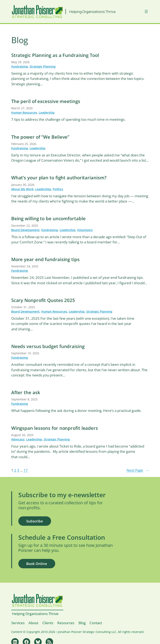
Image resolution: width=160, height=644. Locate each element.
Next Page (138, 470)
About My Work (22, 189)
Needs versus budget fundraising (48, 346)
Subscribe (35, 521)
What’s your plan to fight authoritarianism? (59, 178)
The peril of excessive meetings (46, 101)
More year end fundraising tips (45, 259)
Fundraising (20, 66)
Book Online (37, 564)
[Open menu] (146, 11)
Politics (58, 189)
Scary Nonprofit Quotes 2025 (43, 300)
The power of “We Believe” (40, 137)
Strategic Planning (43, 66)
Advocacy (18, 439)
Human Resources (24, 113)
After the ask (26, 392)
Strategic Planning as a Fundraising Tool (55, 55)
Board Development (25, 230)
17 (26, 470)
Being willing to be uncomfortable (48, 219)
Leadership (47, 113)
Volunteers (85, 230)
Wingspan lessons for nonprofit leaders (55, 428)
